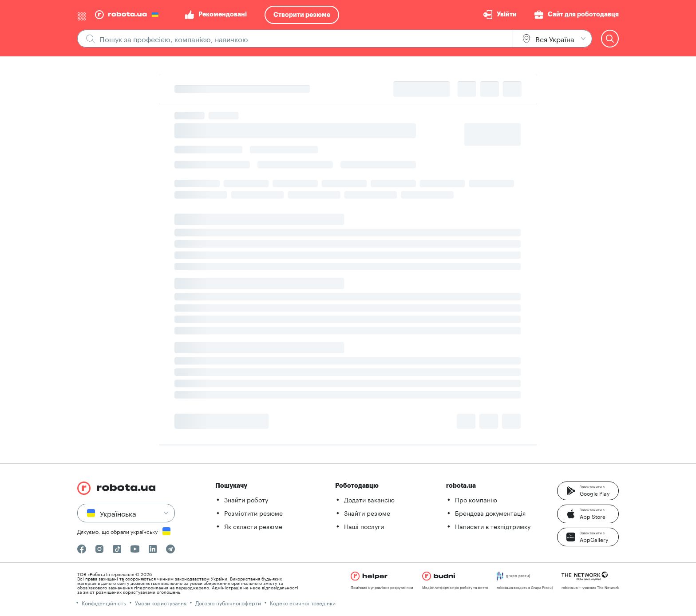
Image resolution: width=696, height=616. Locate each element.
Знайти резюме (367, 513)
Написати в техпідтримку (493, 526)
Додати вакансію (369, 499)
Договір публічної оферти (228, 602)
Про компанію (476, 499)
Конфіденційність (104, 602)
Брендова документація (490, 513)
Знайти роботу (246, 499)
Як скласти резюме (253, 526)
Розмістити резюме (253, 513)
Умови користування (161, 602)
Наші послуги (364, 526)
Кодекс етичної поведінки (303, 602)
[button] (588, 491)
